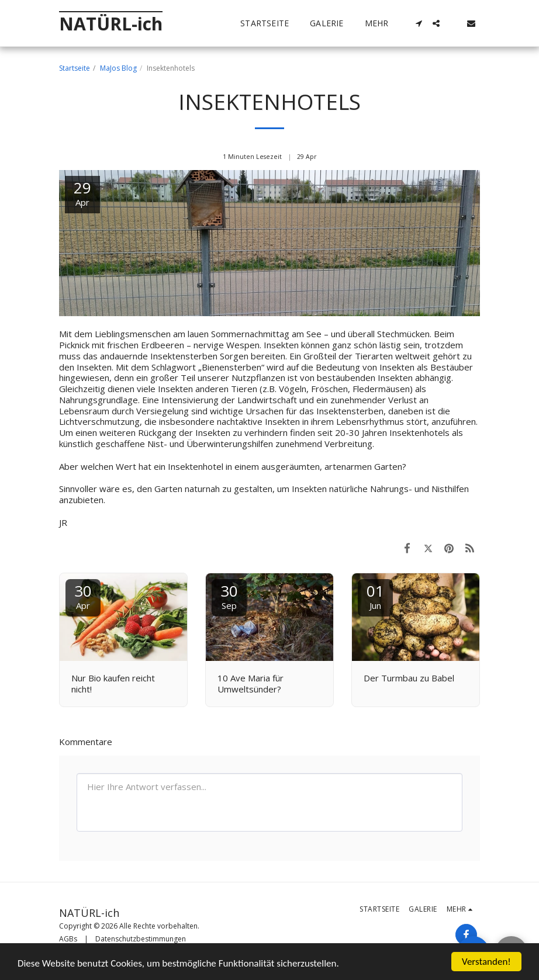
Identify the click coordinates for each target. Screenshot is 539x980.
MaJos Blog (118, 68)
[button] (419, 23)
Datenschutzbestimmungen (141, 939)
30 (83, 596)
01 (375, 596)
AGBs (68, 939)
